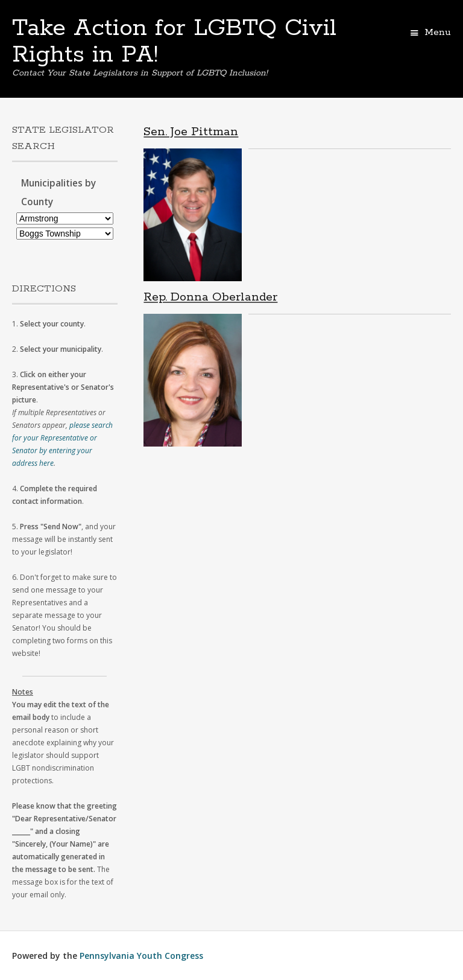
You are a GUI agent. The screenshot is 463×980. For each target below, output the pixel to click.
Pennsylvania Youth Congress (141, 956)
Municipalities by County (58, 192)
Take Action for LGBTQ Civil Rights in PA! (174, 42)
